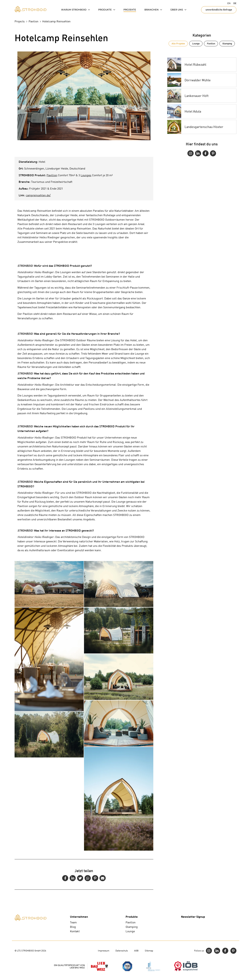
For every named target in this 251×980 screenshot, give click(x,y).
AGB (136, 951)
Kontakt (75, 931)
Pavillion (52, 175)
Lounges (86, 175)
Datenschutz (122, 951)
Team (73, 922)
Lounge (196, 43)
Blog (73, 927)
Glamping (227, 43)
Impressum (104, 951)
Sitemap (149, 951)
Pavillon (211, 43)
